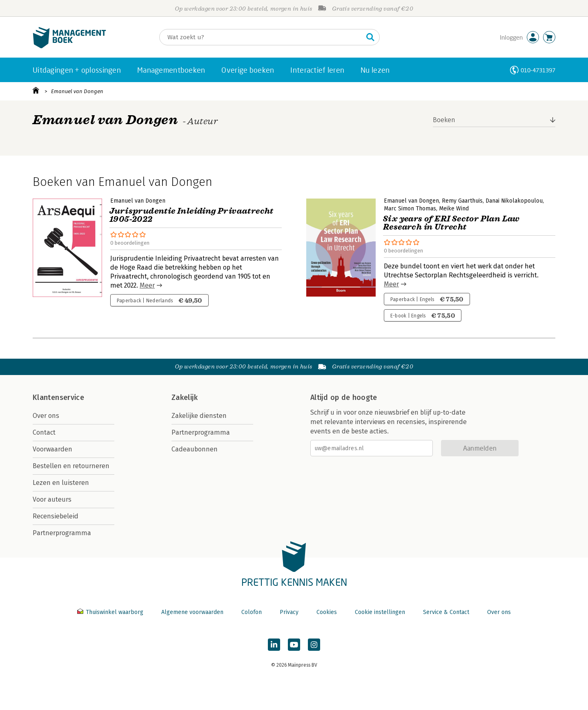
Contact (44, 432)
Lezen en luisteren (61, 483)
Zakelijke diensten (199, 416)
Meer (147, 285)
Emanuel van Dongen (77, 91)
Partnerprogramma (62, 533)
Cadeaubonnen (195, 449)
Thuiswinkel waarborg (111, 612)
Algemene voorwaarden (192, 612)
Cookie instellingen (380, 612)
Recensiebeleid (56, 516)
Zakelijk (185, 397)
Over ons (46, 416)
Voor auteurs (52, 499)
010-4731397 (538, 70)
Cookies (327, 612)
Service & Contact (446, 612)
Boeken (444, 120)
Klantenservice (58, 397)
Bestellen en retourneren (71, 466)
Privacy (289, 612)
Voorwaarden (52, 449)
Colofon (252, 612)
